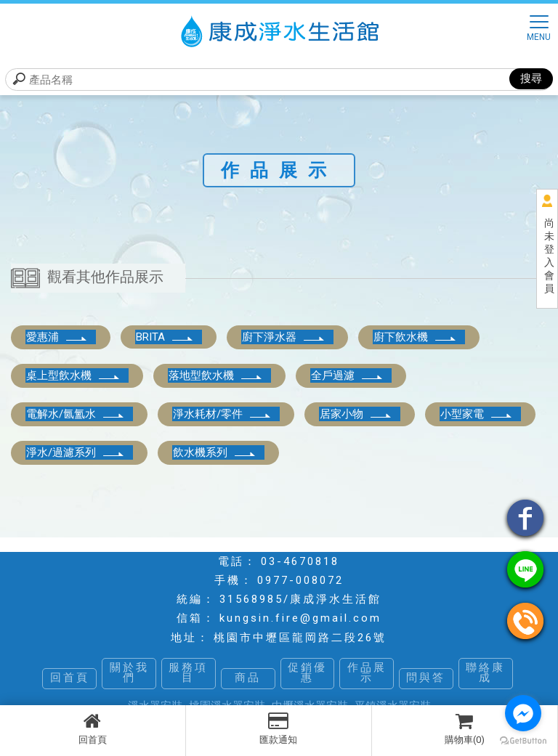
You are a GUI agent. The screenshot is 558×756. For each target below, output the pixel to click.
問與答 (426, 678)
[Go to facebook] (523, 713)
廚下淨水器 (284, 337)
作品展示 (367, 673)
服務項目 (188, 673)
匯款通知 (279, 728)
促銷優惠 (307, 673)
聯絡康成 (485, 673)
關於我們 (129, 673)
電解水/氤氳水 (76, 414)
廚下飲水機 (415, 337)
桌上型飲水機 (73, 375)
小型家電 (477, 414)
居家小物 (356, 414)
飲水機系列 (215, 452)
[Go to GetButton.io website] (523, 741)
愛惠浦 (57, 337)
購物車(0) (465, 728)
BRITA (165, 337)
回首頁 (93, 728)
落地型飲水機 (216, 375)
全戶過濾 (347, 375)
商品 (248, 678)
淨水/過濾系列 (76, 452)
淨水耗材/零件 (222, 414)
